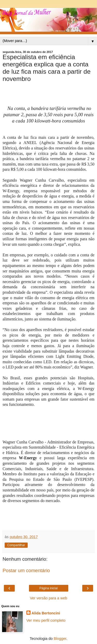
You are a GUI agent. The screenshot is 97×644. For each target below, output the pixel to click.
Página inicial (48, 588)
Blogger (60, 639)
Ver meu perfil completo (46, 620)
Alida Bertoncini (46, 613)
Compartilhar (16, 545)
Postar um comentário (26, 570)
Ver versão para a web (49, 598)
